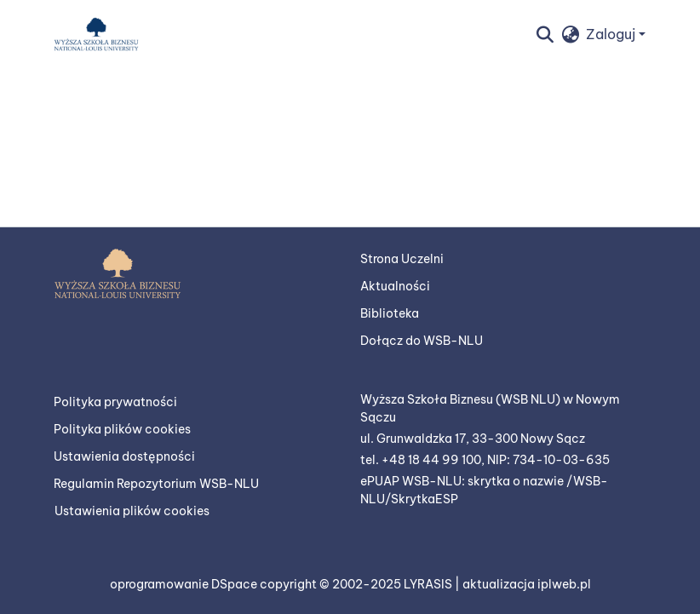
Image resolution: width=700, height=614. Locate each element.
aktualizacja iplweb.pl (527, 584)
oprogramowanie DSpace (185, 584)
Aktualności (395, 286)
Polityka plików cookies (122, 429)
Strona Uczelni (402, 259)
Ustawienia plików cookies (132, 511)
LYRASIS (429, 584)
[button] (96, 34)
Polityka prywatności (115, 402)
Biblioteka (390, 313)
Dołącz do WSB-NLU (422, 341)
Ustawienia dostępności (124, 456)
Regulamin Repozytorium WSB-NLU (156, 484)
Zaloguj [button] (612, 34)
